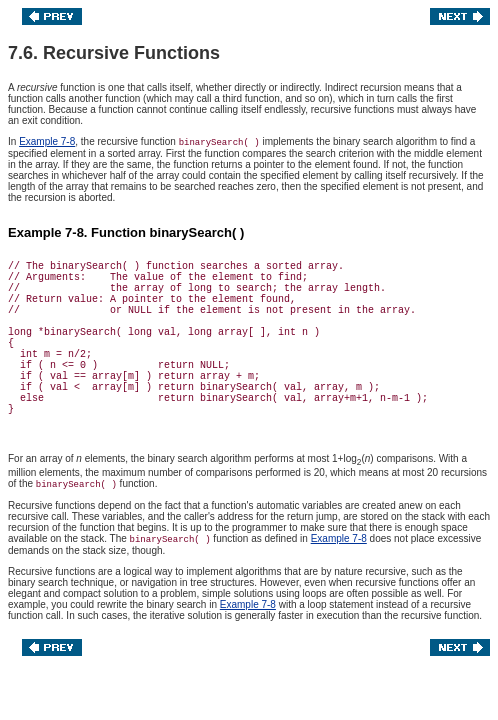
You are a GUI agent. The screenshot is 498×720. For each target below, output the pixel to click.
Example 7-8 (47, 141)
